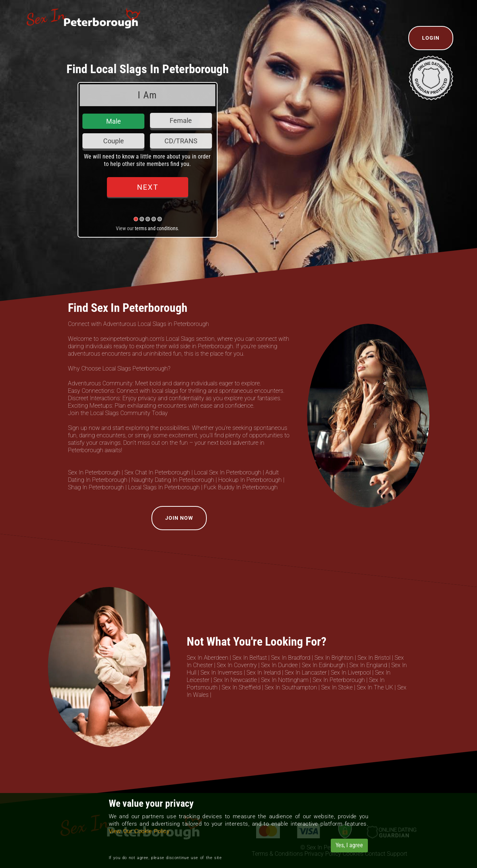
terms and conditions (156, 228)
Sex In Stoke (337, 687)
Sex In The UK (375, 687)
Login (431, 38)
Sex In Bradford (291, 658)
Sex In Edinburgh (324, 665)
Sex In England (368, 665)
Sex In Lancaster (306, 673)
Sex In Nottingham (285, 680)
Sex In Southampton (291, 687)
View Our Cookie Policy (139, 831)
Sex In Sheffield (241, 687)
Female (181, 120)
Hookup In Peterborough (250, 480)
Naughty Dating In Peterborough (173, 480)
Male (114, 121)
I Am (147, 95)
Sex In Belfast (250, 658)
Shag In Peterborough (96, 487)
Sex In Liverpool (351, 673)
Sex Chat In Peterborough (157, 472)
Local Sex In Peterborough (228, 472)
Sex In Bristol (374, 658)
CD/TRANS (181, 141)
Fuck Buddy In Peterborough (241, 487)
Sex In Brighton (334, 658)
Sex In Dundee (279, 665)
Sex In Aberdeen (208, 658)
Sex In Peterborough (94, 472)
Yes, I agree (349, 845)
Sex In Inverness (221, 673)
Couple (114, 141)
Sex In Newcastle (235, 680)
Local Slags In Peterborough (164, 487)
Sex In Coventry (237, 665)
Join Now (179, 518)
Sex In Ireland (264, 673)
